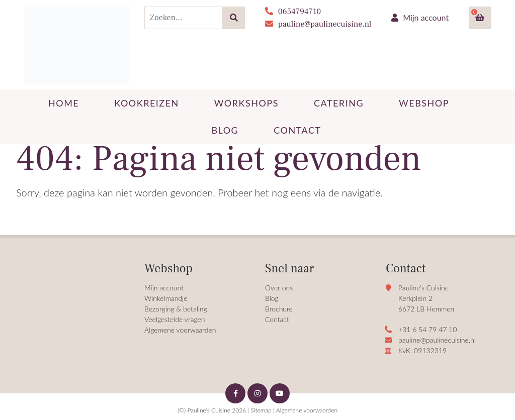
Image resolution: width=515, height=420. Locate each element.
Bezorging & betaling (176, 309)
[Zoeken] (234, 18)
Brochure (279, 309)
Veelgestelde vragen (175, 319)
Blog (272, 298)
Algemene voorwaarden (180, 330)
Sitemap (261, 410)
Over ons (279, 288)
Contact (277, 319)
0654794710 (293, 12)
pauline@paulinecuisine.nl (318, 24)
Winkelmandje (166, 298)
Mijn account (420, 17)
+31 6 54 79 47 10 (427, 329)
